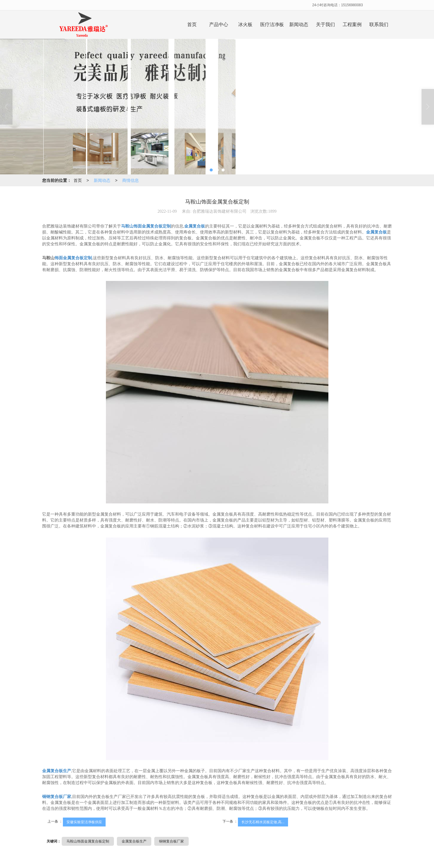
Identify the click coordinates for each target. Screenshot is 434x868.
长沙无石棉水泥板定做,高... (263, 822)
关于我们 (325, 24)
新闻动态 (299, 24)
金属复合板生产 (134, 841)
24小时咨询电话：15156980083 (337, 5)
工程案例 (352, 24)
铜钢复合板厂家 (171, 841)
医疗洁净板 (272, 24)
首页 (192, 24)
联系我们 (379, 24)
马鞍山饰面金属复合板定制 (88, 841)
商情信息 (131, 180)
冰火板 (245, 24)
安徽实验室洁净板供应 (84, 822)
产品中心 (219, 24)
